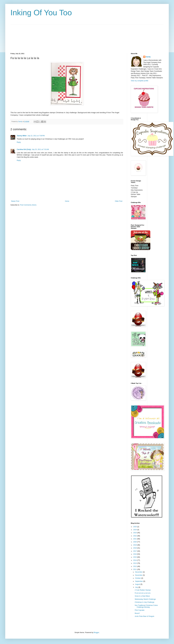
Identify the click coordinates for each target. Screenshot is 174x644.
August (138, 584)
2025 (135, 527)
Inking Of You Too (41, 13)
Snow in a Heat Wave (142, 596)
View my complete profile (140, 81)
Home (67, 201)
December (139, 572)
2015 (135, 557)
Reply (19, 142)
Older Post (119, 201)
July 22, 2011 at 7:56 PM (36, 136)
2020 (135, 542)
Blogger (96, 633)
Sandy (148, 57)
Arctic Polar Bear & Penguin (144, 616)
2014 (135, 560)
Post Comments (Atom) (28, 205)
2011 (135, 569)
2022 (135, 536)
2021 (135, 539)
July (137, 587)
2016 (135, 554)
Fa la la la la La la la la (143, 593)
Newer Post (15, 201)
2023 (135, 533)
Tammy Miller (22, 136)
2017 (135, 551)
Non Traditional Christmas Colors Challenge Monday (146, 606)
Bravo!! (137, 613)
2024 (135, 530)
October (138, 578)
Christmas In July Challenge (144, 602)
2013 (135, 563)
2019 (135, 545)
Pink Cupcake (140, 610)
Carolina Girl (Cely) (24, 149)
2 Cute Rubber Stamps (143, 590)
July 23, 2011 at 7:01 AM (40, 149)
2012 (135, 566)
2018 (135, 548)
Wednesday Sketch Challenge (145, 599)
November (139, 575)
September (139, 581)
